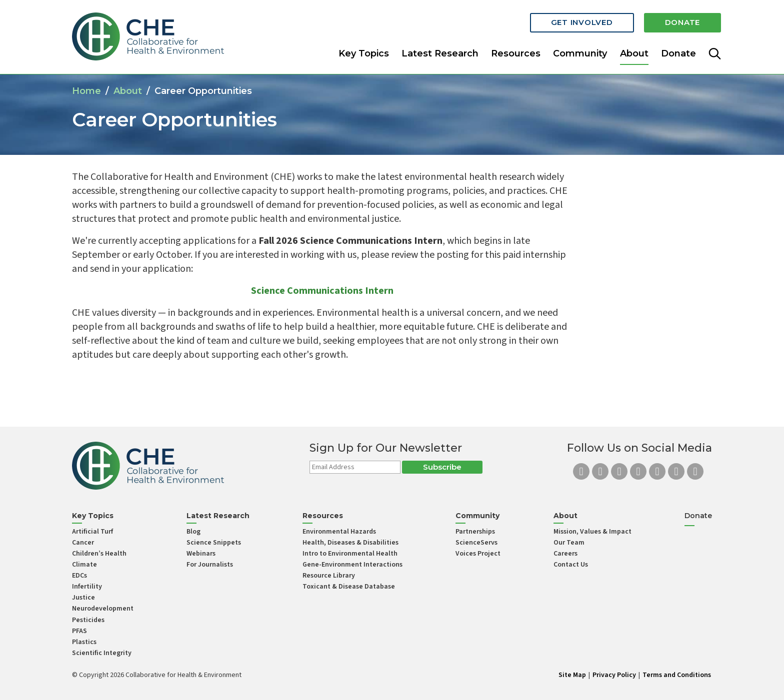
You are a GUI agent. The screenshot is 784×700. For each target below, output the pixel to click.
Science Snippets (214, 543)
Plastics (84, 642)
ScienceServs (476, 543)
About (128, 91)
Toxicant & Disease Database (349, 587)
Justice (83, 598)
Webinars (201, 554)
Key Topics (364, 52)
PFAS (79, 631)
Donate (683, 21)
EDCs (79, 576)
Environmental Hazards (339, 532)
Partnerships (475, 532)
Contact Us (571, 565)
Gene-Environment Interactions (352, 565)
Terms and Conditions (677, 675)
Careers (565, 554)
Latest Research (440, 52)
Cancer (83, 543)
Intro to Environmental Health (350, 554)
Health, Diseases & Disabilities (350, 543)
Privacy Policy (614, 675)
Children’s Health (99, 554)
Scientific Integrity (102, 653)
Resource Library (329, 576)
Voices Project (478, 554)
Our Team (569, 543)
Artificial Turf (92, 532)
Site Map (572, 675)
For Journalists (210, 565)
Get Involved (582, 21)
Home (86, 91)
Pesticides (88, 620)
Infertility (87, 587)
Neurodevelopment (103, 609)
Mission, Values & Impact (592, 532)
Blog (193, 532)
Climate (84, 565)
